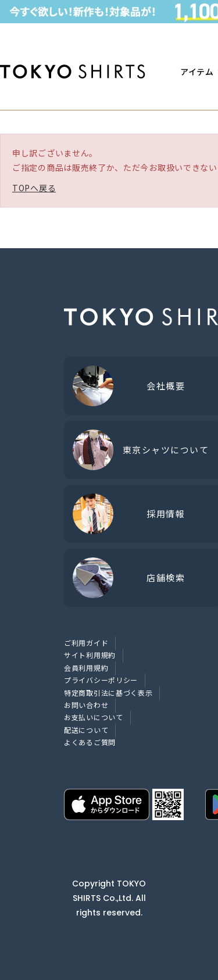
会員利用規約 (86, 668)
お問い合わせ (86, 705)
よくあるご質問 (90, 742)
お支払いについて (94, 717)
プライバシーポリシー (101, 680)
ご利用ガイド (86, 643)
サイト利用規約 (90, 655)
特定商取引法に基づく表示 (108, 693)
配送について (86, 730)
